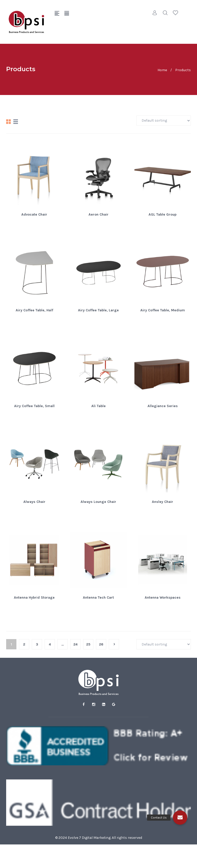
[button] (180, 818)
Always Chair (34, 502)
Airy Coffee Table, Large (98, 310)
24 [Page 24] (75, 644)
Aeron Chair (98, 214)
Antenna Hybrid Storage (34, 597)
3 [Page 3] (37, 644)
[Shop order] (164, 121)
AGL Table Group (162, 214)
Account (155, 13)
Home (162, 70)
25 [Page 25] (88, 644)
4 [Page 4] (50, 644)
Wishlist (175, 13)
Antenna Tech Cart (98, 597)
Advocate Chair (34, 214)
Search (165, 13)
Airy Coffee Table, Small (34, 406)
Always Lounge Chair (98, 502)
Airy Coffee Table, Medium (163, 310)
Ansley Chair (162, 502)
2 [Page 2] (24, 644)
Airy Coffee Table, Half (34, 310)
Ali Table (98, 406)
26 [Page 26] (101, 644)
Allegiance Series (163, 406)
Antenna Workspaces (163, 597)
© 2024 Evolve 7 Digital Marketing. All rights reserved (99, 838)
